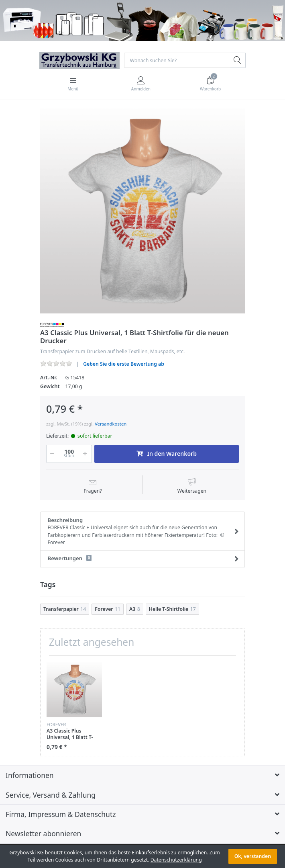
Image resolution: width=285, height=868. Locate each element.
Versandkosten (111, 424)
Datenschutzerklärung (176, 860)
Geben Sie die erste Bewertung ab (124, 364)
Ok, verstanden (253, 856)
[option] (142, 211)
